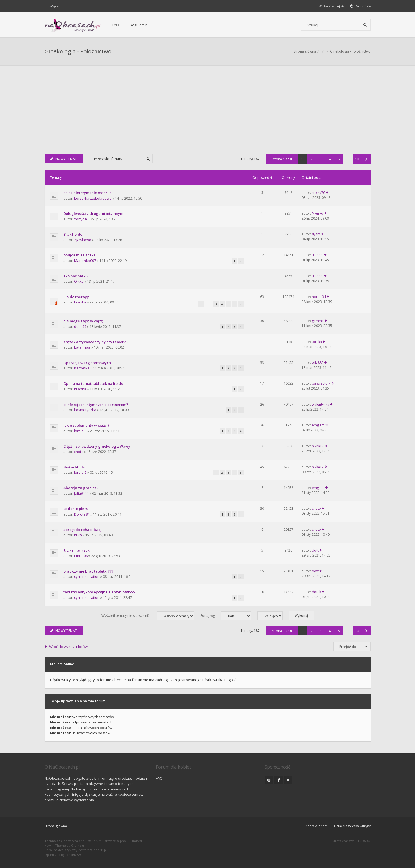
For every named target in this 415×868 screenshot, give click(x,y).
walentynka (321, 404)
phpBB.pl (100, 850)
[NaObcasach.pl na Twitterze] (288, 780)
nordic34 (319, 297)
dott (315, 550)
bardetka (82, 368)
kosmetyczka (85, 410)
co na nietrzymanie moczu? (87, 193)
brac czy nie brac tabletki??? (88, 571)
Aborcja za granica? (81, 488)
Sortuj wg (226, 616)
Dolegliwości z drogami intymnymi (94, 213)
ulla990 (318, 255)
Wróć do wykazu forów (68, 647)
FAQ (116, 25)
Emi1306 (81, 556)
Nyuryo (318, 213)
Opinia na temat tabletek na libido (93, 383)
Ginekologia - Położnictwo (78, 51)
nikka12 (318, 446)
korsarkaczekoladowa (93, 198)
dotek (316, 592)
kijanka (80, 302)
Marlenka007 (85, 261)
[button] (366, 159)
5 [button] (339, 159)
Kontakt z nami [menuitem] (317, 826)
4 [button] (330, 159)
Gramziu (78, 845)
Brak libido (73, 234)
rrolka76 (319, 193)
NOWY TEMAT (64, 159)
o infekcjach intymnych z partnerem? (96, 405)
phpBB (84, 841)
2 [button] (311, 159)
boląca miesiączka (79, 255)
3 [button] (321, 159)
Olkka (79, 281)
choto (79, 452)
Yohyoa (80, 219)
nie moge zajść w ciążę (83, 321)
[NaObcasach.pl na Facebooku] (278, 780)
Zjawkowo (83, 240)
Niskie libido (74, 467)
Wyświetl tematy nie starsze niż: (148, 616)
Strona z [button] (282, 159)
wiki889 (318, 363)
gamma (318, 321)
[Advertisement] (208, 107)
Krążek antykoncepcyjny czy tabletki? (96, 342)
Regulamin (139, 25)
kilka (78, 535)
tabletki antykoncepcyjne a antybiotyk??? (100, 592)
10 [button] (357, 159)
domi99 (80, 326)
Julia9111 (81, 493)
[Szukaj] (365, 25)
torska (317, 342)
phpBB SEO (75, 855)
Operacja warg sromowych (87, 363)
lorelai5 (80, 431)
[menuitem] (360, 6)
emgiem (318, 425)
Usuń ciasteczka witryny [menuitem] (352, 826)
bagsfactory (321, 383)
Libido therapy (76, 297)
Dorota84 (82, 514)
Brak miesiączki (77, 550)
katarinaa (82, 347)
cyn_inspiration (87, 576)
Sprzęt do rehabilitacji (83, 530)
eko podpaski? (76, 276)
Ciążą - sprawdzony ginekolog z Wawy (97, 446)
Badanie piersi (76, 509)
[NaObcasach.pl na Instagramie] (269, 780)
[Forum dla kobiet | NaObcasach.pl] (73, 25)
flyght (316, 234)
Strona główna (56, 826)
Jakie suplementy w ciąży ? (86, 425)
